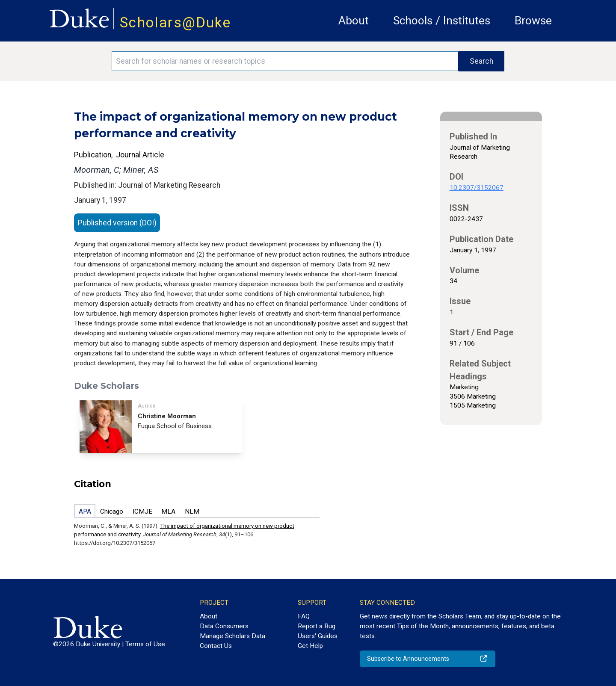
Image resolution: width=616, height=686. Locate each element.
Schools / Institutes (442, 21)
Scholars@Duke (175, 22)
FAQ (304, 616)
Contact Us (216, 646)
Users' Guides (318, 636)
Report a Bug (317, 626)
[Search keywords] (285, 61)
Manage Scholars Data (232, 636)
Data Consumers (224, 626)
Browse (533, 21)
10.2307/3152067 (477, 188)
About (354, 21)
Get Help (310, 646)
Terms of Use (145, 644)
